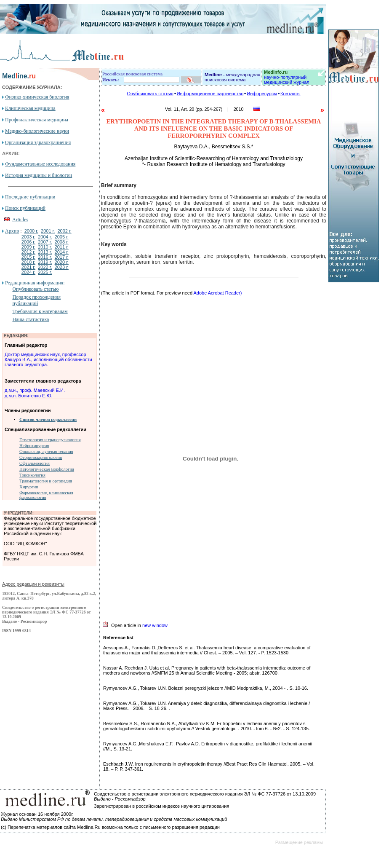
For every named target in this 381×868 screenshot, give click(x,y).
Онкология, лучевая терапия (46, 451)
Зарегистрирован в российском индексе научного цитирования (161, 806)
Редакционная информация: (35, 283)
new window (155, 625)
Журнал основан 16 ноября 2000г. (37, 814)
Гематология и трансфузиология (50, 440)
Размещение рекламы (299, 842)
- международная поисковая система (232, 77)
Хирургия (29, 487)
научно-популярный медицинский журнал (287, 77)
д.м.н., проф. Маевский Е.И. (35, 390)
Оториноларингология (41, 457)
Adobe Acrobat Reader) (217, 293)
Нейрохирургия (34, 446)
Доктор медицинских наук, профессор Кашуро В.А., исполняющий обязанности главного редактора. (48, 359)
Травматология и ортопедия (46, 481)
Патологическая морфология (47, 469)
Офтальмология (35, 463)
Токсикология (32, 475)
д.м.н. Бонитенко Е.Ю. (29, 396)
